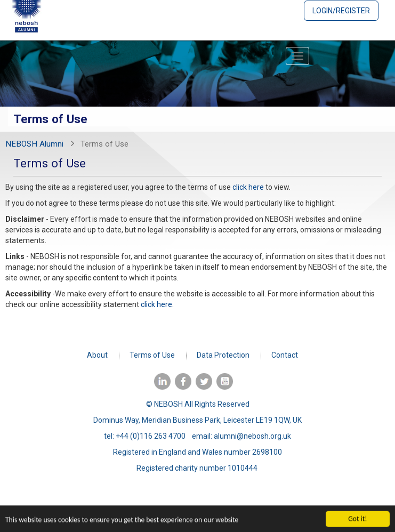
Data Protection (223, 355)
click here (248, 187)
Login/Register (341, 11)
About (97, 355)
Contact (285, 355)
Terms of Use (152, 355)
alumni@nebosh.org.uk (252, 436)
